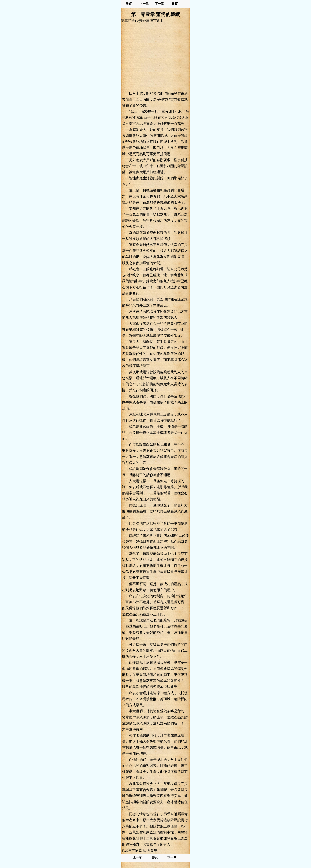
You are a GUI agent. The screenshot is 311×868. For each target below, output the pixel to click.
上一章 (144, 4)
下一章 (159, 4)
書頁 (175, 4)
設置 (129, 4)
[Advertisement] (155, 57)
